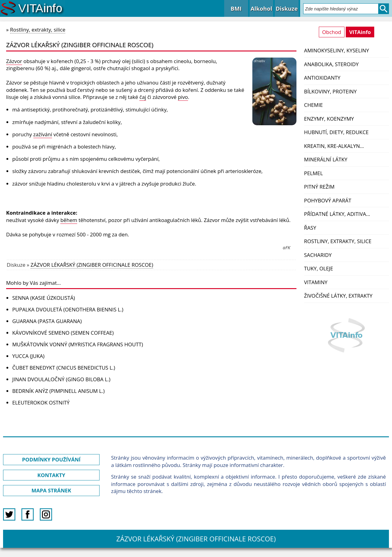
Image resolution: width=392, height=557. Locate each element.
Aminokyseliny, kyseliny (337, 50)
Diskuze (287, 8)
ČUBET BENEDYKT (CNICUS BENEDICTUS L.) (64, 368)
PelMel (313, 173)
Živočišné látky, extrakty (338, 296)
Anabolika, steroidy (331, 64)
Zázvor (14, 61)
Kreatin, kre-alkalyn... (334, 146)
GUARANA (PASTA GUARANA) (47, 321)
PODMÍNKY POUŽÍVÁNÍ (51, 459)
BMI (236, 8)
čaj (143, 97)
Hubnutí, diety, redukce (336, 132)
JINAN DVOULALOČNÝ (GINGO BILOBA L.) (61, 379)
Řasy (310, 228)
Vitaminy (316, 282)
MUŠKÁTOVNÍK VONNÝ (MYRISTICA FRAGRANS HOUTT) (78, 344)
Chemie (313, 105)
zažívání (43, 134)
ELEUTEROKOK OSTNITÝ (41, 403)
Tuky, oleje (319, 268)
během (69, 220)
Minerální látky (326, 159)
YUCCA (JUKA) (28, 356)
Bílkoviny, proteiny (330, 91)
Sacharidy (318, 255)
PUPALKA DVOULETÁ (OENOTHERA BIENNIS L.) (68, 309)
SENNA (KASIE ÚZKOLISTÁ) (44, 298)
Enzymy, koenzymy (329, 119)
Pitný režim (319, 187)
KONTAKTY (51, 475)
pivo (183, 97)
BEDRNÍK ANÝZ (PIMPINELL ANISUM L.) (58, 391)
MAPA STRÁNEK (51, 490)
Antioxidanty (322, 78)
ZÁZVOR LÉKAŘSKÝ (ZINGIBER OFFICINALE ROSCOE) (92, 265)
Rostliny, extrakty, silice (338, 241)
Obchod (332, 32)
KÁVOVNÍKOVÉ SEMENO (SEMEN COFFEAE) (63, 333)
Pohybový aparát (328, 200)
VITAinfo (360, 32)
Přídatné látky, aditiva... (337, 214)
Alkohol (261, 8)
